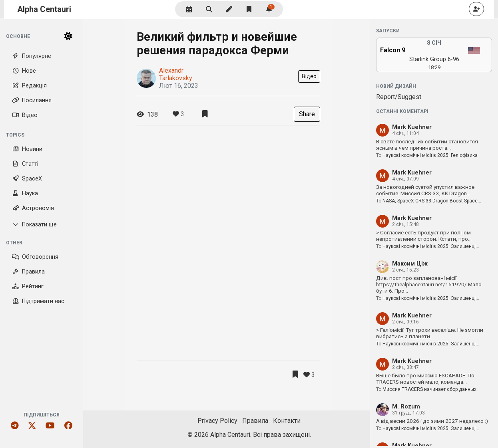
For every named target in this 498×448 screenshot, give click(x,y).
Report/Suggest (399, 97)
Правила (28, 272)
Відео (25, 115)
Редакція (29, 86)
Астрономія (33, 208)
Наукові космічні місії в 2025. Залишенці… (431, 246)
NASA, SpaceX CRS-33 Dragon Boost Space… (432, 201)
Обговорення (35, 257)
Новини (27, 149)
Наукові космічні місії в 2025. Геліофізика (430, 155)
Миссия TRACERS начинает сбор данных (429, 389)
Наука (25, 193)
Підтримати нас (38, 301)
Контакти (287, 421)
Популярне (32, 56)
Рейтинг (28, 286)
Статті (25, 164)
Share (307, 114)
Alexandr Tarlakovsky (176, 74)
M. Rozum (406, 407)
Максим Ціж (410, 264)
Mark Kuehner (412, 127)
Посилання (32, 100)
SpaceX (27, 179)
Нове (24, 71)
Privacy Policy (217, 421)
